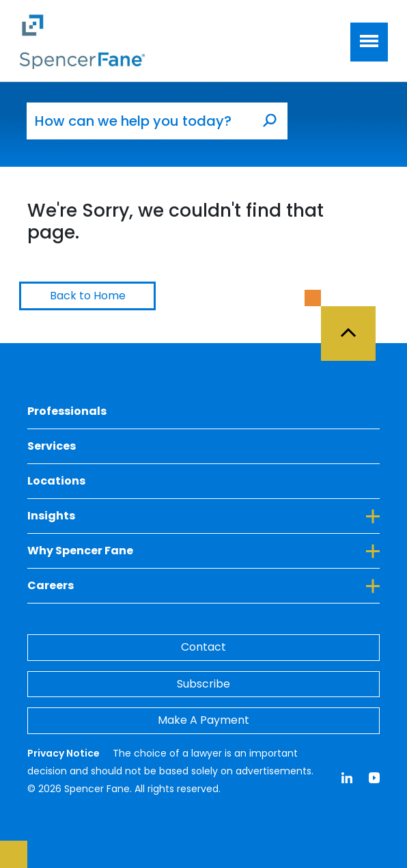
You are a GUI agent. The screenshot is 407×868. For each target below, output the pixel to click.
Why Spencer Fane (203, 550)
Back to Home (88, 296)
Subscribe (203, 684)
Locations (56, 481)
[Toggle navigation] (369, 42)
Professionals (67, 411)
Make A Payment (203, 720)
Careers (203, 585)
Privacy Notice (65, 753)
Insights (203, 515)
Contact (203, 647)
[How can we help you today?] (140, 121)
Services (52, 446)
